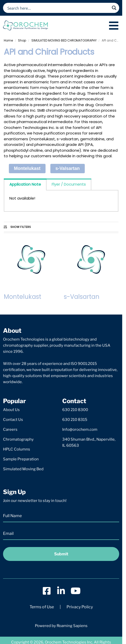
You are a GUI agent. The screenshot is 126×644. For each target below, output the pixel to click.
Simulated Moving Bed (23, 469)
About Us (11, 410)
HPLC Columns (17, 449)
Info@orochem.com (80, 430)
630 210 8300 (75, 410)
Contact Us (13, 420)
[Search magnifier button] (114, 8)
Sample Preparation (21, 459)
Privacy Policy (80, 607)
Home (8, 40)
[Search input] (58, 8)
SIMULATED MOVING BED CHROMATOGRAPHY (64, 40)
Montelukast (27, 168)
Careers (10, 430)
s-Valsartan (68, 168)
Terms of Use (42, 607)
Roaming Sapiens (72, 626)
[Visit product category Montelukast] (31, 267)
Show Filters (17, 227)
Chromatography (18, 439)
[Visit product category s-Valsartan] (91, 267)
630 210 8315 (75, 420)
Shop (22, 40)
